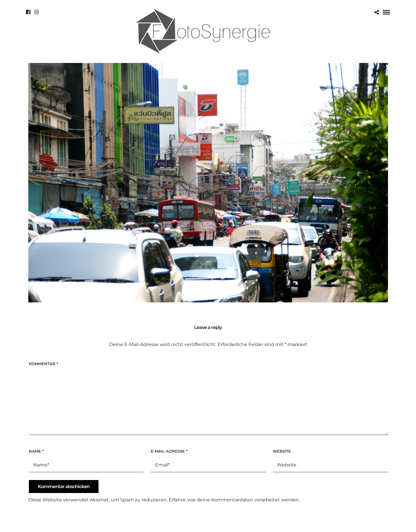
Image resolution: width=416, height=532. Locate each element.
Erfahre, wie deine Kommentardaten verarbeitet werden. (234, 500)
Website (282, 451)
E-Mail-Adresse (169, 451)
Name (36, 451)
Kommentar (43, 364)
